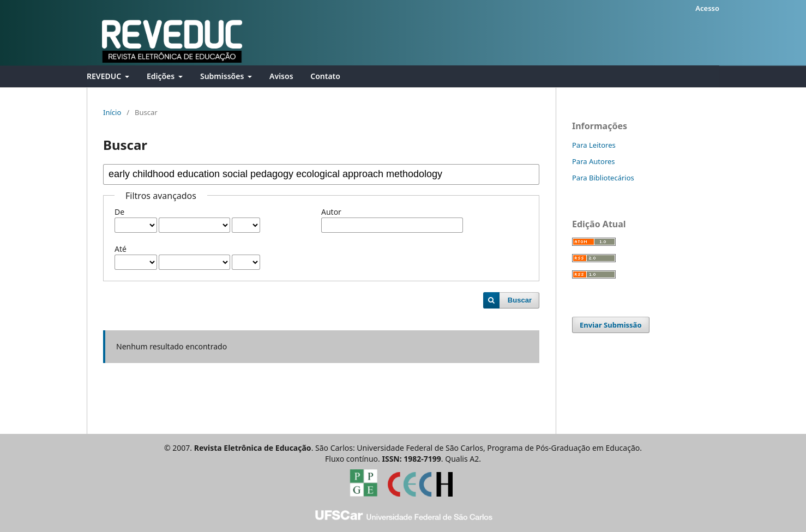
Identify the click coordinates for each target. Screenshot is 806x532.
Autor (331, 212)
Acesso (707, 8)
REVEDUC (105, 76)
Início (112, 112)
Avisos (281, 76)
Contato (325, 76)
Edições (162, 76)
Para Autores (594, 161)
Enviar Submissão (611, 325)
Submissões (223, 76)
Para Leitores (594, 145)
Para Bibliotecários (603, 178)
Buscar (520, 300)
